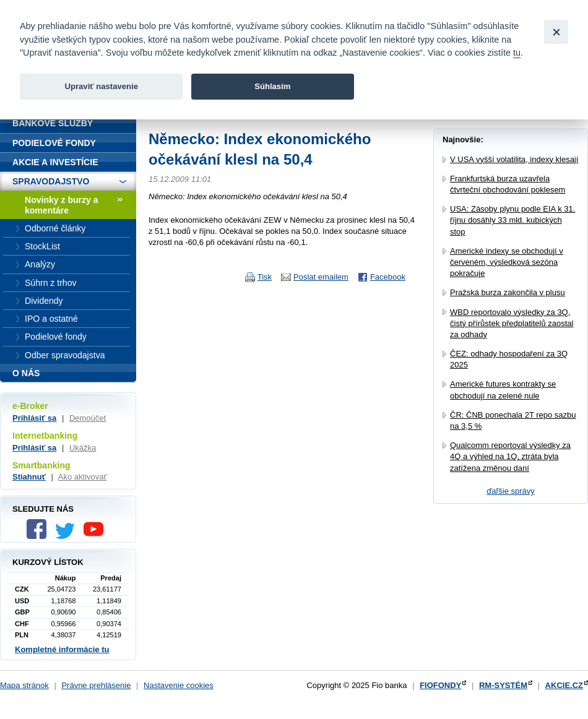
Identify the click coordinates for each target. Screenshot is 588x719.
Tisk (265, 277)
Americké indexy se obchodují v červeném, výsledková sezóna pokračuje (507, 262)
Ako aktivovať (83, 477)
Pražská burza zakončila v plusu (508, 292)
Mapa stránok (24, 685)
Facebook (388, 277)
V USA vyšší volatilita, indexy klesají (514, 159)
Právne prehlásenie (96, 685)
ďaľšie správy (511, 491)
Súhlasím (272, 86)
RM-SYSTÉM (503, 685)
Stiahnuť (29, 477)
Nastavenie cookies (179, 685)
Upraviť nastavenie (101, 86)
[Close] (556, 32)
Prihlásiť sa (34, 418)
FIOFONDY (440, 685)
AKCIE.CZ (564, 685)
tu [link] (517, 53)
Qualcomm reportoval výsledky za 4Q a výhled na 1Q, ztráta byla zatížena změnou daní (510, 456)
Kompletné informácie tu (62, 649)
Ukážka (83, 448)
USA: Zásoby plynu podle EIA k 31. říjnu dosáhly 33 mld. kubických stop (512, 220)
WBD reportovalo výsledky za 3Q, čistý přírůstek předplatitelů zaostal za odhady (512, 323)
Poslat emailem (321, 277)
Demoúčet (88, 418)
